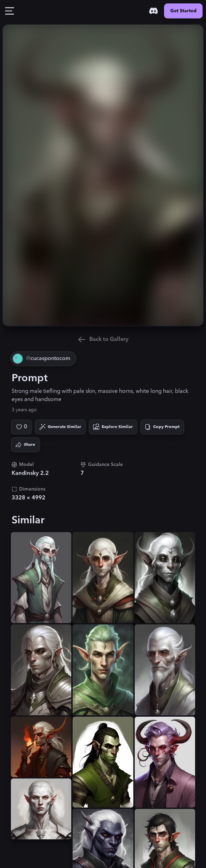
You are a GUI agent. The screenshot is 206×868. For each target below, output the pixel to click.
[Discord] (153, 11)
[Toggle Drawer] (10, 11)
